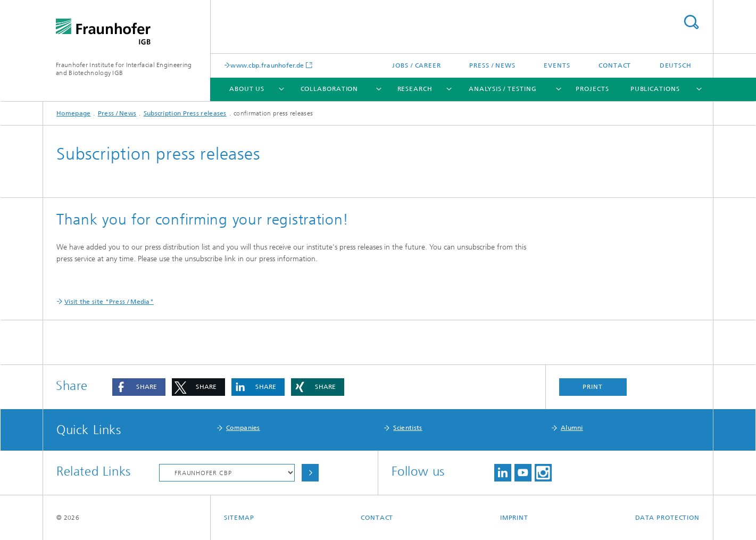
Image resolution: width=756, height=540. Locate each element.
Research (415, 89)
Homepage (73, 113)
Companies (243, 428)
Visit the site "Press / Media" (109, 302)
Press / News (492, 65)
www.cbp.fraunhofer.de (267, 65)
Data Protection (668, 518)
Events (557, 65)
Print (593, 387)
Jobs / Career (417, 65)
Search (691, 22)
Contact (615, 65)
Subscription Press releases (185, 113)
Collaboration (330, 89)
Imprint (514, 518)
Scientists (408, 428)
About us (247, 89)
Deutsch (676, 65)
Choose (310, 473)
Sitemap (239, 518)
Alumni (572, 428)
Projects (592, 89)
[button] (139, 387)
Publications (655, 89)
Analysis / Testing (502, 89)
